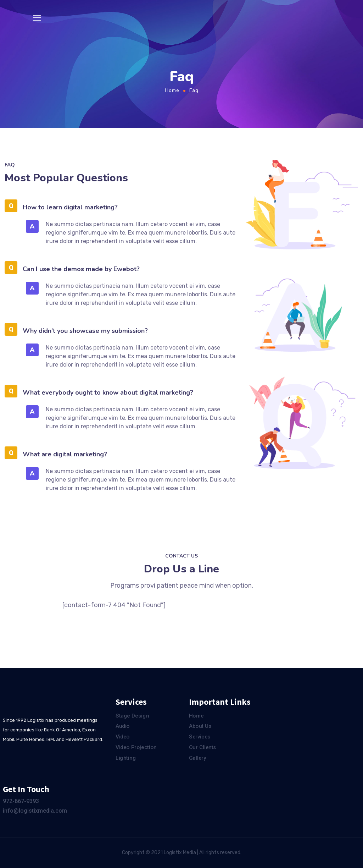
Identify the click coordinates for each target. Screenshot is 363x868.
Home (172, 90)
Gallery (197, 758)
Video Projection (136, 747)
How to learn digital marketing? (70, 207)
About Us (200, 726)
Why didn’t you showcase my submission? (85, 331)
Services (200, 737)
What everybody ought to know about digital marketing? (108, 392)
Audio (123, 726)
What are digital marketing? (65, 454)
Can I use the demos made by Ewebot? (81, 269)
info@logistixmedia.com (35, 811)
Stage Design (132, 716)
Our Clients (203, 747)
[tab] (121, 206)
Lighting (126, 758)
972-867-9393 (21, 801)
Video (123, 737)
